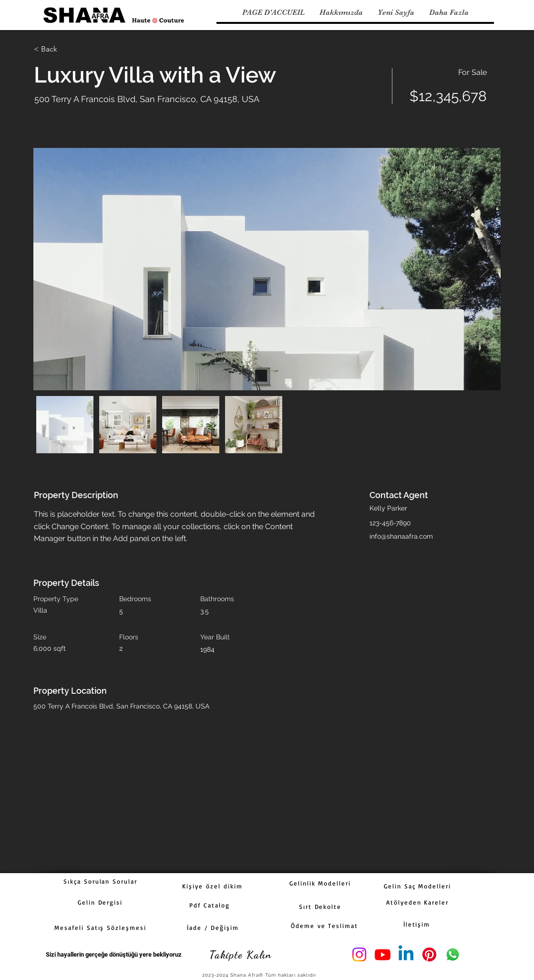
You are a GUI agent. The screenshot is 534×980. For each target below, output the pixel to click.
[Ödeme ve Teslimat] (324, 926)
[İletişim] (417, 924)
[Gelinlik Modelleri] (320, 883)
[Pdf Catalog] (210, 905)
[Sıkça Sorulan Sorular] (100, 881)
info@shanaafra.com (401, 536)
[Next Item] (484, 269)
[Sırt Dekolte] (320, 907)
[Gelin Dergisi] (100, 902)
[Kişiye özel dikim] (212, 886)
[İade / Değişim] (213, 928)
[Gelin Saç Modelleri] (417, 886)
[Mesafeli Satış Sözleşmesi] (100, 928)
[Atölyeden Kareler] (417, 902)
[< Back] (68, 49)
